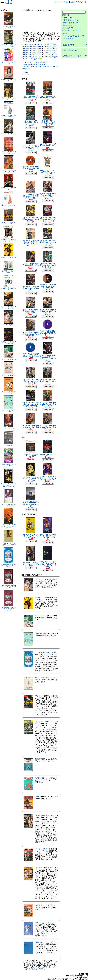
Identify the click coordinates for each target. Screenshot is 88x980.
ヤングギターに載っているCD (36, 62)
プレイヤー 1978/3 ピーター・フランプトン (9, 153)
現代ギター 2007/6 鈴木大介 (9, 188)
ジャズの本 (40, 616)
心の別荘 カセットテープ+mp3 (9, 272)
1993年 (39, 49)
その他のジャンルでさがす (73, 56)
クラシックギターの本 (44, 849)
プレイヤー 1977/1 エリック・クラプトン (9, 99)
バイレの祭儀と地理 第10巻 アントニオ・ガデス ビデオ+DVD (9, 565)
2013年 (39, 57)
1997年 (32, 51)
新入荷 (37, 59)
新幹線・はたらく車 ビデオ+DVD (9, 465)
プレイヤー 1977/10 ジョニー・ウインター (9, 171)
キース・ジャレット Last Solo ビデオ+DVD (9, 505)
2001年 (25, 53)
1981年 (39, 45)
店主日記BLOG (68, 28)
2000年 (53, 51)
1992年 (32, 49)
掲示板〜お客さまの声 (71, 23)
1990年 (53, 47)
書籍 (26, 72)
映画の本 (39, 759)
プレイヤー (40, 579)
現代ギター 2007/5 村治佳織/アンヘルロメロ (9, 240)
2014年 (46, 57)
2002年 (32, 53)
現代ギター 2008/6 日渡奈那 (9, 80)
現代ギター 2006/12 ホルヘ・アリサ (9, 223)
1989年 (46, 47)
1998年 (39, 51)
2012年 (32, 57)
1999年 (46, 51)
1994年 (46, 49)
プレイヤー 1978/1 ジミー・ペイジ (9, 325)
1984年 (46, 45)
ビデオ (27, 74)
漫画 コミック (41, 633)
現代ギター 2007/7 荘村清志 (9, 258)
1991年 (25, 49)
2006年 (25, 55)
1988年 (39, 47)
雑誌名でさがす (68, 45)
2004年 (46, 53)
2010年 (53, 55)
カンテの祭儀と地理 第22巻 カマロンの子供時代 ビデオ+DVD (9, 609)
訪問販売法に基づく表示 (72, 30)
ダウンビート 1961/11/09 (9, 359)
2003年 (39, 53)
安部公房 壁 (9, 445)
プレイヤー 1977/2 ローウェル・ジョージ (9, 307)
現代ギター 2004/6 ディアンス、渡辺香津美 (9, 116)
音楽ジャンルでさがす (71, 50)
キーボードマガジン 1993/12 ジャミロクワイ (9, 544)
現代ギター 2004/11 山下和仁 (9, 206)
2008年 (39, 55)
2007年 (32, 55)
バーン (38, 797)
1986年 (25, 47)
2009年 (46, 55)
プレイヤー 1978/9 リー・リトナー (9, 134)
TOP (55, 2)
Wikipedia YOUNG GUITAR (35, 65)
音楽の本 (39, 905)
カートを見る (64, 2)
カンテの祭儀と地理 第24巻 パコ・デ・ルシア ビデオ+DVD (9, 587)
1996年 (25, 51)
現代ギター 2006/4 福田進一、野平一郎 (9, 343)
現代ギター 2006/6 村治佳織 (9, 289)
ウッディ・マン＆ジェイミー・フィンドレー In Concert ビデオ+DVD (9, 485)
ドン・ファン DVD (9, 428)
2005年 (53, 53)
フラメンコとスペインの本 (46, 652)
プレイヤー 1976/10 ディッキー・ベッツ (9, 45)
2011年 (25, 57)
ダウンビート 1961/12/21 (9, 375)
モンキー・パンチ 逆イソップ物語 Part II (9, 392)
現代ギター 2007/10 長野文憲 (9, 63)
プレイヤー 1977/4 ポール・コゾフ (9, 27)
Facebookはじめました (71, 25)
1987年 (32, 47)
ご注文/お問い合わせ (78, 2)
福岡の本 (39, 778)
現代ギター (40, 598)
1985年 (53, 45)
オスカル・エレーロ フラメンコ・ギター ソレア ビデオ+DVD (9, 526)
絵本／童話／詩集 (42, 678)
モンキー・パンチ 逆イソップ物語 (9, 411)
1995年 (53, 49)
